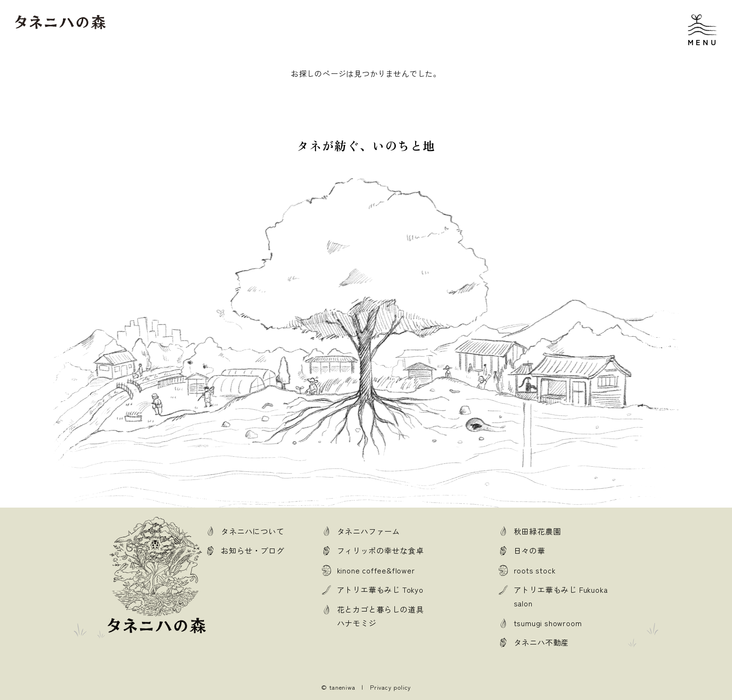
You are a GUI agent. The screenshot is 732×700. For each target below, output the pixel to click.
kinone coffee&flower (376, 570)
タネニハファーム (369, 531)
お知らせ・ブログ (252, 550)
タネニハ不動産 (542, 642)
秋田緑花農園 (538, 531)
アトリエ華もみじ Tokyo (380, 589)
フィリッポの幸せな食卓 (381, 550)
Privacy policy (390, 687)
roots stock (535, 570)
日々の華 (530, 550)
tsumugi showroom (548, 623)
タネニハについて (252, 531)
